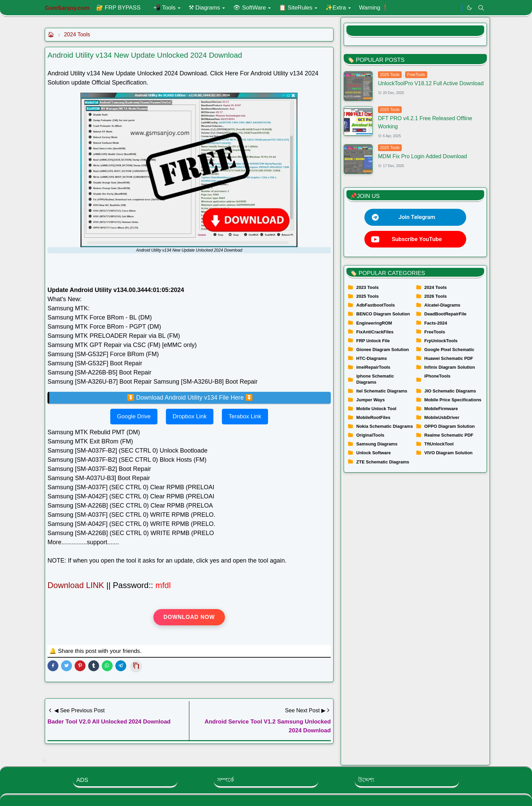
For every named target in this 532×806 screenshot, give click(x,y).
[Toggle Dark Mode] (469, 8)
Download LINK (77, 585)
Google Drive (134, 416)
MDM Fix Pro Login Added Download (422, 156)
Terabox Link (245, 416)
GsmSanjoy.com (67, 8)
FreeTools (416, 75)
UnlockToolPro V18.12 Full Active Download (431, 83)
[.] (455, 8)
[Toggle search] (481, 8)
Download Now (189, 617)
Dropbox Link (190, 416)
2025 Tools (390, 75)
